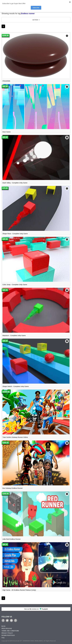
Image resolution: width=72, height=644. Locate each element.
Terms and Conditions (10, 631)
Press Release (7, 629)
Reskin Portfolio (8, 636)
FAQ (3, 638)
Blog (3, 626)
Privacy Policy (7, 633)
